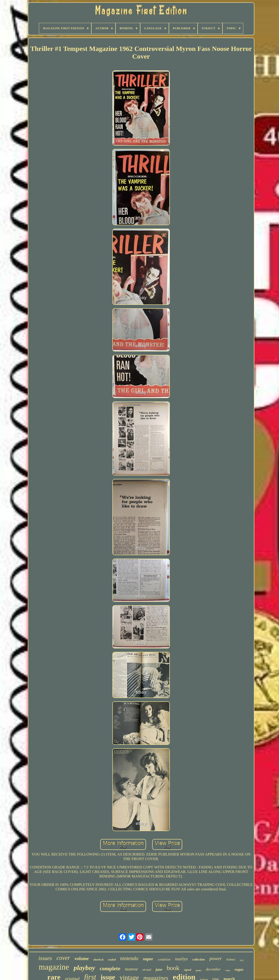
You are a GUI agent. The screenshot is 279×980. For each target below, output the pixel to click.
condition (164, 959)
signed (188, 970)
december (213, 969)
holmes (231, 960)
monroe (131, 969)
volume (82, 958)
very (228, 970)
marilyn (181, 959)
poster (199, 970)
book (173, 968)
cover (63, 958)
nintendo (129, 958)
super (148, 959)
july (242, 960)
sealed (112, 960)
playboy (84, 968)
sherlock (99, 960)
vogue (239, 969)
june (159, 969)
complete (110, 968)
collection (199, 960)
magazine (54, 967)
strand (147, 970)
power (216, 958)
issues (45, 958)
